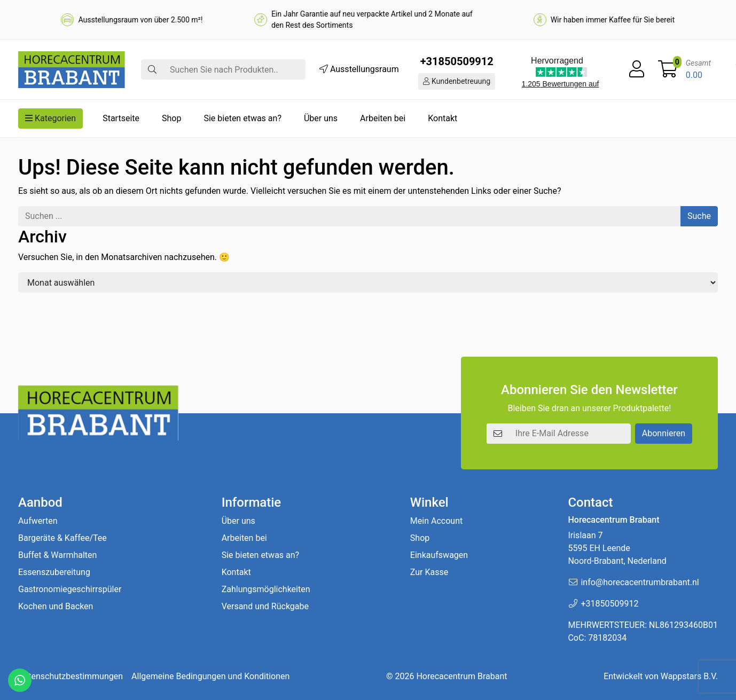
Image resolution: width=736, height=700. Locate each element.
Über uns (321, 118)
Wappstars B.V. (689, 676)
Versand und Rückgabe (265, 606)
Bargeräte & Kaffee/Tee (62, 538)
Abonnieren (664, 433)
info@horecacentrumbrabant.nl (640, 582)
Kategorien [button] (50, 118)
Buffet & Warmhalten (57, 555)
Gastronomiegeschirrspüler (70, 589)
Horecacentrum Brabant (461, 676)
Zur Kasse (429, 572)
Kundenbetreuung (457, 81)
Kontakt (443, 118)
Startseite (121, 118)
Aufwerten (38, 521)
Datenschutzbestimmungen (71, 676)
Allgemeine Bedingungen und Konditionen (210, 676)
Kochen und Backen (56, 606)
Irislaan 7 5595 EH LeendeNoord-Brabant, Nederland (617, 548)
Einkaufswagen (439, 555)
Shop (171, 118)
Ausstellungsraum (359, 69)
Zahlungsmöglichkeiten (266, 589)
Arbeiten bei (383, 118)
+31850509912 (457, 61)
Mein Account (436, 521)
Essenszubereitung (54, 572)
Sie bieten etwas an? (242, 118)
